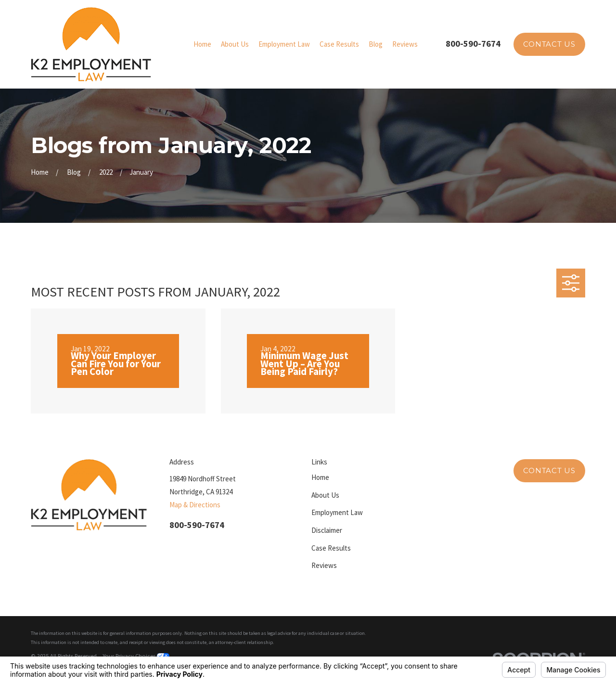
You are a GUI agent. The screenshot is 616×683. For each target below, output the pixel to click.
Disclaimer (327, 530)
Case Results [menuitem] (339, 44)
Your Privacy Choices (136, 656)
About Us (325, 495)
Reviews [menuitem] (405, 44)
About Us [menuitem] (235, 44)
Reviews (324, 565)
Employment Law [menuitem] (284, 44)
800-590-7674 (473, 44)
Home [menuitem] (202, 44)
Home (320, 477)
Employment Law (337, 512)
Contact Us (549, 44)
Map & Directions (195, 505)
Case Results (331, 548)
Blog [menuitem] (376, 44)
